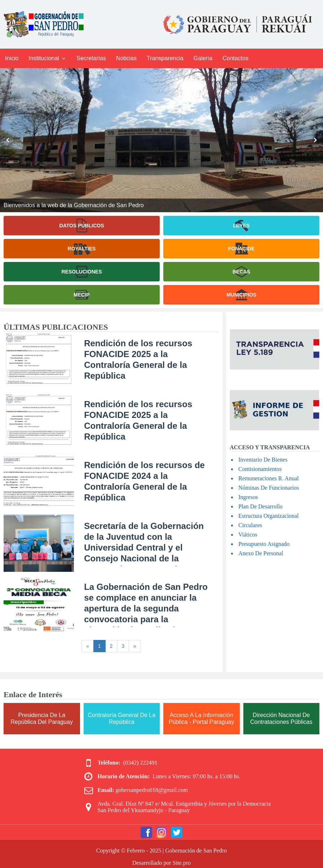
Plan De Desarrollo (260, 506)
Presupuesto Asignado (264, 544)
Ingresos (248, 497)
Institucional (47, 58)
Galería (203, 58)
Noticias (126, 58)
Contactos (235, 58)
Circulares (250, 525)
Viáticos (248, 535)
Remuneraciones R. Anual (269, 478)
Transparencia (165, 58)
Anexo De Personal (261, 553)
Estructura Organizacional (268, 516)
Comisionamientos (260, 469)
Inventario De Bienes (263, 460)
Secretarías (91, 58)
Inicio (12, 58)
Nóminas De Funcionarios (269, 488)
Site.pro (182, 863)
